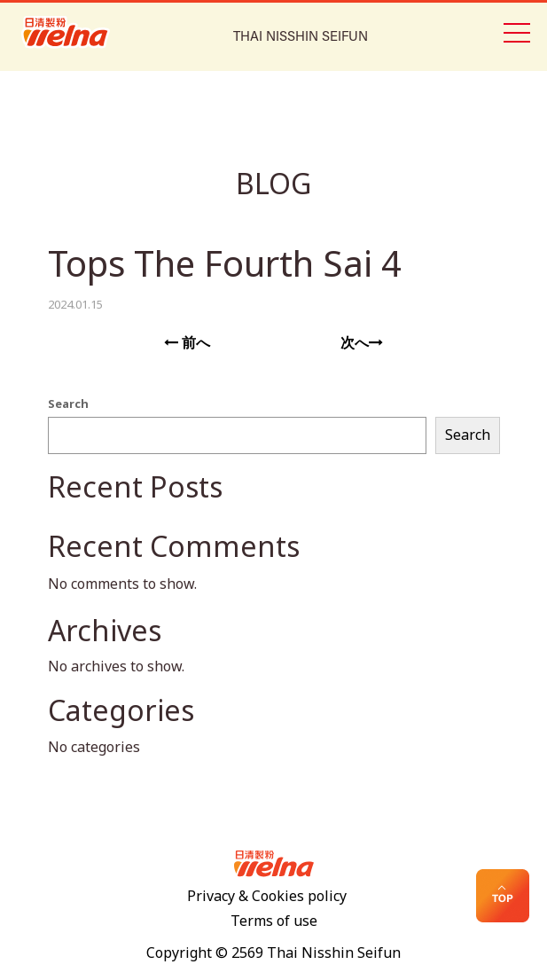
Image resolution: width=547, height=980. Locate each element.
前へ (187, 343)
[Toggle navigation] (516, 31)
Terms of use (274, 921)
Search (68, 404)
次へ (362, 343)
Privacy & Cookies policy (267, 897)
